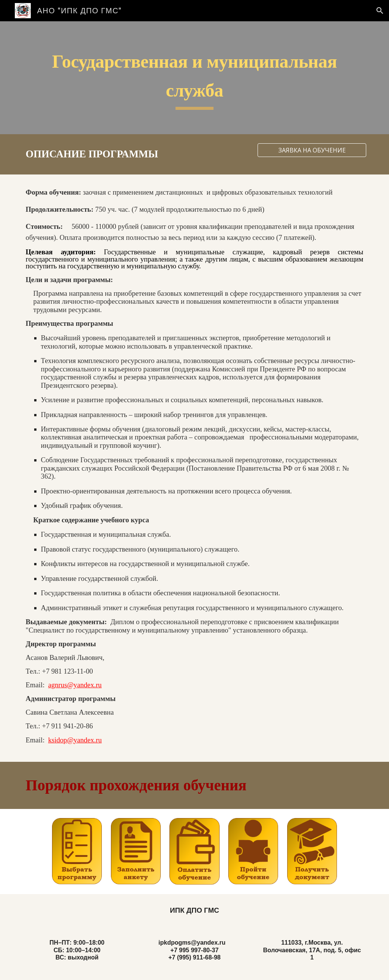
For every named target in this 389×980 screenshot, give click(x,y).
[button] (380, 11)
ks (51, 740)
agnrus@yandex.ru (75, 685)
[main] (195, 78)
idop (61, 740)
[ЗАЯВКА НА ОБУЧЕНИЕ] (312, 150)
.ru (98, 740)
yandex (84, 740)
